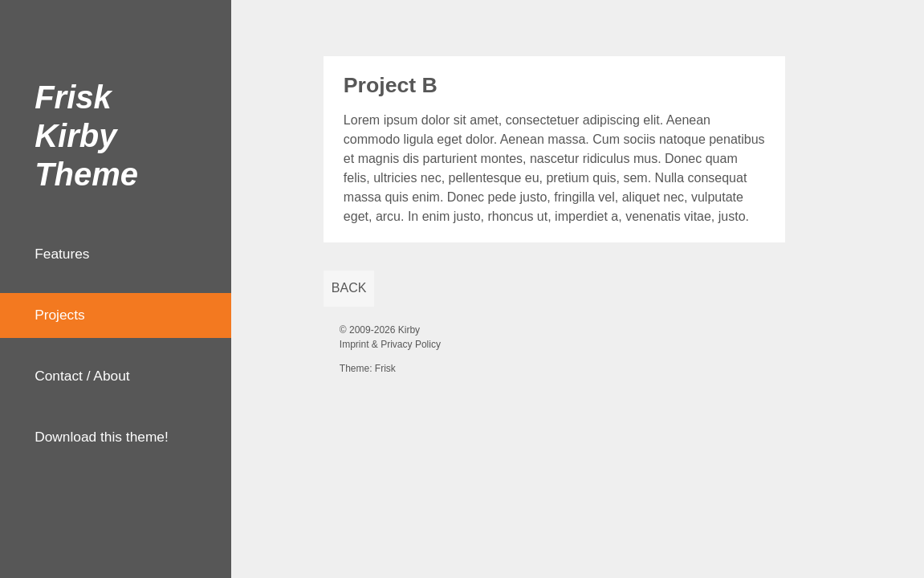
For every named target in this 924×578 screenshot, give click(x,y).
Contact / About (82, 376)
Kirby (409, 330)
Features (62, 254)
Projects (60, 315)
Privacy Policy (411, 344)
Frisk (385, 368)
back (349, 288)
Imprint (354, 344)
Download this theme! (102, 437)
